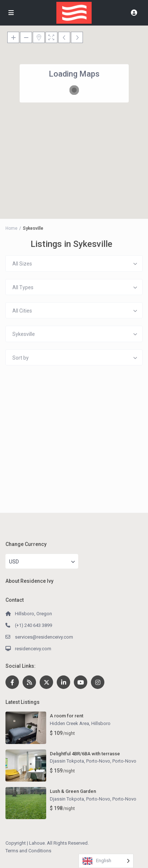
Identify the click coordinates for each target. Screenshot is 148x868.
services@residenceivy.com (44, 637)
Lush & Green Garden (73, 791)
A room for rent (67, 716)
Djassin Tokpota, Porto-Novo (80, 761)
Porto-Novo (124, 761)
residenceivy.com (33, 649)
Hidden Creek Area (69, 723)
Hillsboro (101, 723)
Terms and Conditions (28, 851)
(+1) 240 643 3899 (33, 625)
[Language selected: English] (106, 861)
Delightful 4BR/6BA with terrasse (85, 754)
